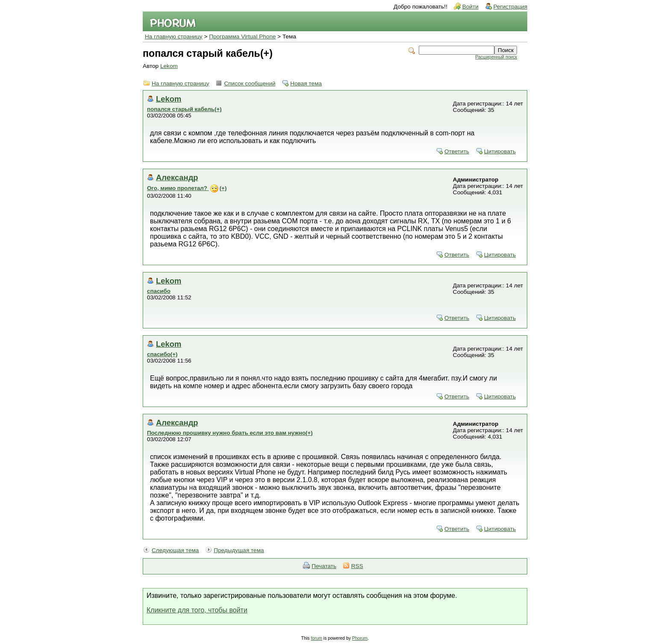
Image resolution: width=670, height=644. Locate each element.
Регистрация (510, 7)
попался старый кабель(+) (184, 109)
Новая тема (306, 83)
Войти (470, 7)
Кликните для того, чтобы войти (197, 610)
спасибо (159, 291)
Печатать (324, 566)
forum (316, 638)
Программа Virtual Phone (242, 37)
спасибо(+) (162, 354)
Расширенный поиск (496, 57)
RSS (357, 566)
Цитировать (500, 151)
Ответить (457, 151)
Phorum (360, 638)
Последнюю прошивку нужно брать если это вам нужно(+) (230, 433)
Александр (177, 177)
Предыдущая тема (239, 550)
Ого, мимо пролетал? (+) (187, 188)
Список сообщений (250, 83)
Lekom (169, 66)
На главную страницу (174, 37)
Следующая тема (175, 550)
